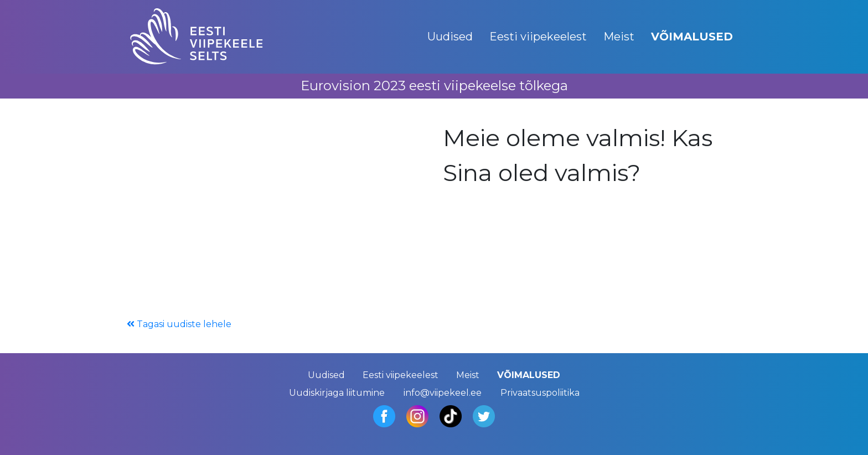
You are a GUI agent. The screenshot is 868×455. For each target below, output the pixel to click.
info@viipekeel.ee (443, 393)
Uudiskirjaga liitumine (337, 393)
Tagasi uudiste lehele (179, 324)
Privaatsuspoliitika (540, 393)
